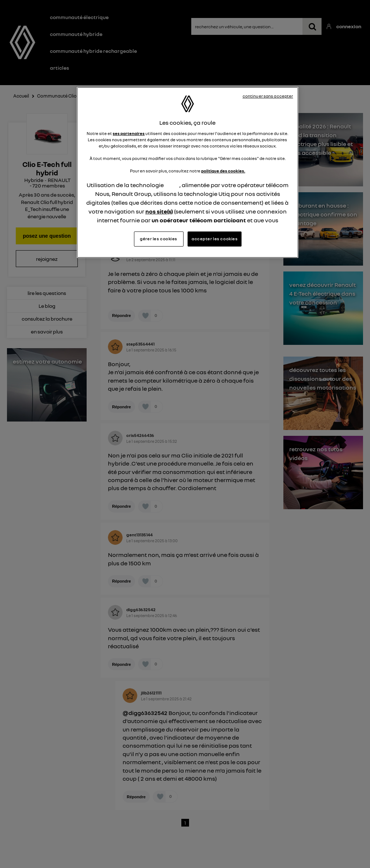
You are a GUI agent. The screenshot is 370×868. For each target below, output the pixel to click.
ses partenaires (129, 134)
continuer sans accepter (268, 96)
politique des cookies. (223, 171)
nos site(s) (159, 211)
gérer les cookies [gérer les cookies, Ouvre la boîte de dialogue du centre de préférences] (159, 239)
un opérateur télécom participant (199, 220)
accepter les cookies (215, 239)
